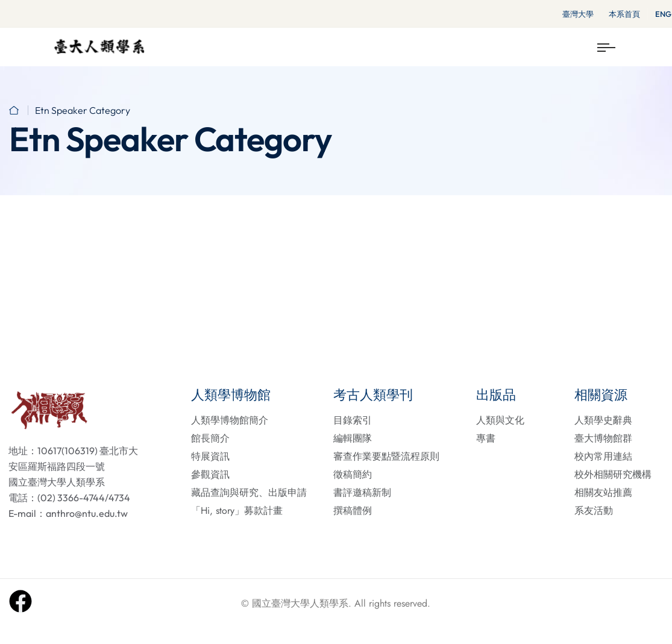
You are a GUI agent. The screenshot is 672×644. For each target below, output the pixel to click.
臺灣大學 (578, 14)
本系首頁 (624, 14)
